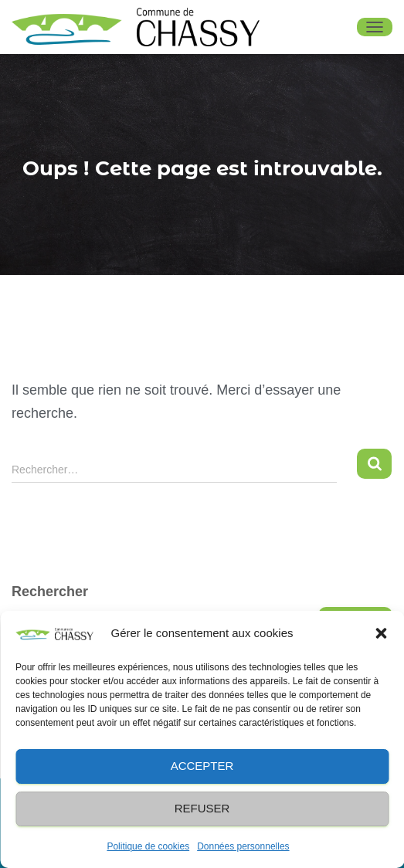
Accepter (202, 766)
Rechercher (50, 592)
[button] (381, 633)
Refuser (202, 808)
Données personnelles (243, 846)
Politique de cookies (148, 846)
